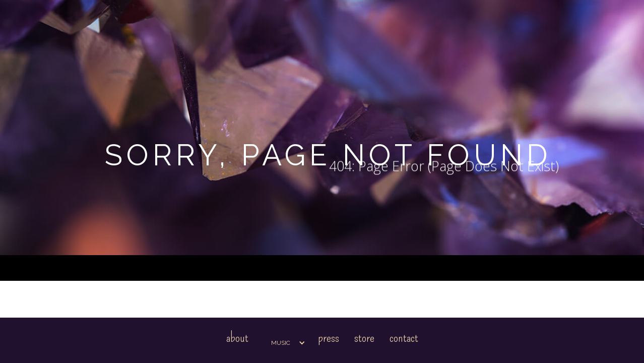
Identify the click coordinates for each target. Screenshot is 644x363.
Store (364, 338)
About (237, 338)
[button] (283, 343)
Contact (404, 338)
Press (329, 338)
